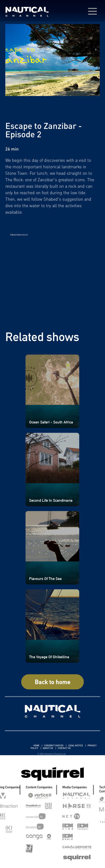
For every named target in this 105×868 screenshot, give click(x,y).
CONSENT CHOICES (54, 745)
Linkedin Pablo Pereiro (19, 745)
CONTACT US (64, 748)
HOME (37, 745)
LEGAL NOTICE (76, 745)
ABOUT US (48, 748)
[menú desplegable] (92, 11)
